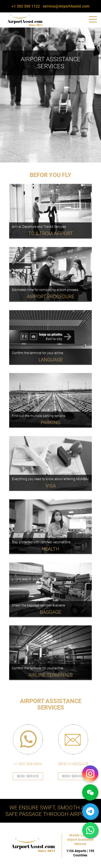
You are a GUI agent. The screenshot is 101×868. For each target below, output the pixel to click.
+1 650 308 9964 (28, 764)
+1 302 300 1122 (26, 6)
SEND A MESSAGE (73, 764)
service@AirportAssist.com (66, 6)
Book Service (28, 776)
